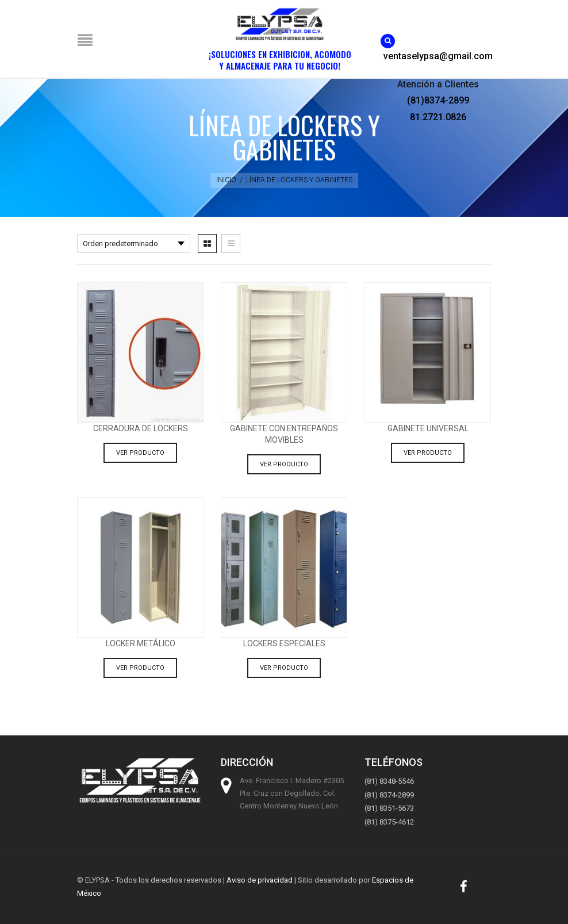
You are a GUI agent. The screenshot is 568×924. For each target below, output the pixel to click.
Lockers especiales (284, 643)
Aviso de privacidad (260, 880)
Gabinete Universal (428, 428)
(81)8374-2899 (438, 100)
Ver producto (140, 453)
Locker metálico (141, 643)
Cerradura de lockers (141, 428)
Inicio (226, 180)
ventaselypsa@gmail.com (438, 56)
